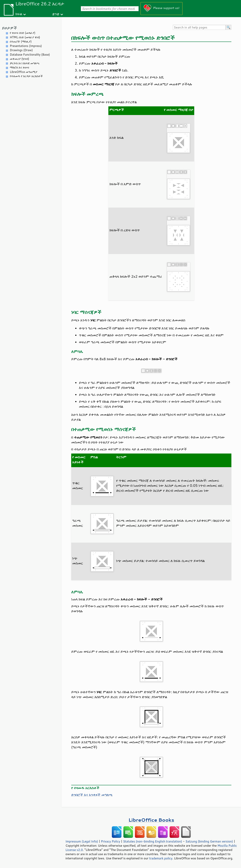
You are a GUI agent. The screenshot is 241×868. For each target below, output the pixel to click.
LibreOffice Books (151, 820)
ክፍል (19, 14)
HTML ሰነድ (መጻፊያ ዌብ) (25, 37)
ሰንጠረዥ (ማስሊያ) (21, 41)
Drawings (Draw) (21, 50)
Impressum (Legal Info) (82, 841)
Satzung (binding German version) (209, 841)
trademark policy (161, 858)
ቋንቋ (56, 14)
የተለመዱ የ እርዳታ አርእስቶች (26, 76)
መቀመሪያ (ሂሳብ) (19, 59)
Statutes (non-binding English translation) (152, 841)
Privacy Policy (110, 841)
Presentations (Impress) (26, 46)
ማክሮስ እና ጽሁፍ (20, 67)
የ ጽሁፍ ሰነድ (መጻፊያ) (23, 33)
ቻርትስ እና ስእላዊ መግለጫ (25, 63)
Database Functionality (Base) (30, 55)
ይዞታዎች (9, 28)
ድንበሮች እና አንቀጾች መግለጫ (92, 795)
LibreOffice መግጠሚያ (24, 72)
